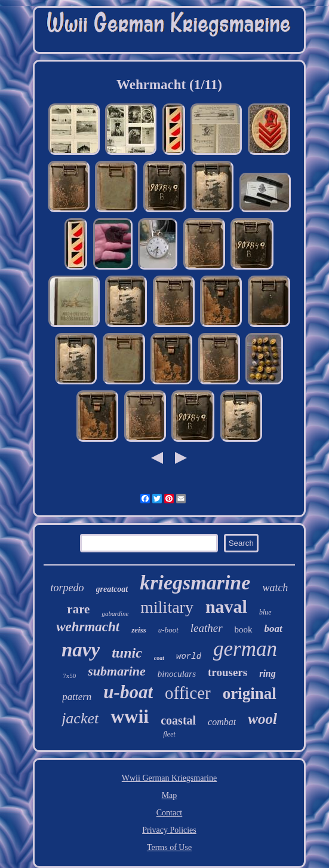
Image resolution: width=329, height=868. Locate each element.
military (167, 607)
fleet (169, 734)
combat (222, 722)
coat (159, 658)
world (189, 656)
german (245, 649)
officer (188, 693)
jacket (80, 718)
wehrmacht (88, 627)
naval (226, 606)
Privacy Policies (169, 830)
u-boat (128, 692)
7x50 (69, 676)
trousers (227, 672)
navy (81, 650)
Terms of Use (169, 847)
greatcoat (112, 589)
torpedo (67, 588)
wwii (130, 716)
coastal (178, 720)
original (250, 693)
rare (78, 609)
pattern (77, 697)
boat (273, 629)
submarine (117, 671)
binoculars (177, 674)
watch (275, 588)
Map (170, 795)
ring (267, 673)
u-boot (168, 630)
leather (207, 628)
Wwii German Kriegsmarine (169, 778)
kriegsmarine (195, 583)
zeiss (139, 630)
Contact (170, 813)
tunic (127, 653)
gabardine (115, 613)
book (244, 629)
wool (262, 719)
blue (265, 612)
